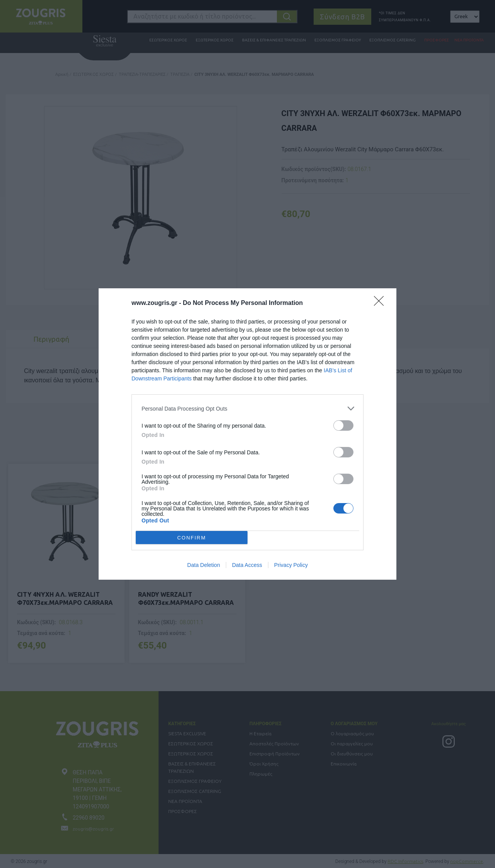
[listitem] (247, 408)
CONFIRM (192, 537)
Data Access (247, 565)
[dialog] (247, 434)
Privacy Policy (291, 565)
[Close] (381, 303)
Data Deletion (204, 565)
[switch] (343, 425)
